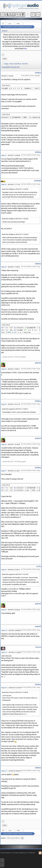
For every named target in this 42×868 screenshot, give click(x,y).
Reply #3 (4, 267)
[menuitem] (5, 59)
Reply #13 (4, 771)
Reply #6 (4, 444)
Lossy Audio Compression (10, 24)
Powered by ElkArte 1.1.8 (7, 853)
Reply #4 (4, 369)
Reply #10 (4, 630)
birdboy (38, 73)
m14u (39, 566)
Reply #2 (4, 184)
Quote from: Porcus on (15, 692)
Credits (16, 853)
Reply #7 (4, 471)
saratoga (38, 181)
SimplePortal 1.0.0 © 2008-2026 (27, 853)
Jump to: (3, 838)
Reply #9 (4, 610)
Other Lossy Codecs (19, 24)
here (25, 49)
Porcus (38, 647)
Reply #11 (4, 652)
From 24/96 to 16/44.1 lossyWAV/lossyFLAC (18, 27)
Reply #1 (4, 155)
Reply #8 (4, 570)
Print (5, 59)
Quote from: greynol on (15, 409)
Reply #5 (4, 404)
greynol (38, 363)
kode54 (38, 626)
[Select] (8, 86)
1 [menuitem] (3, 55)
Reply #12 (4, 688)
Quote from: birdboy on (15, 189)
